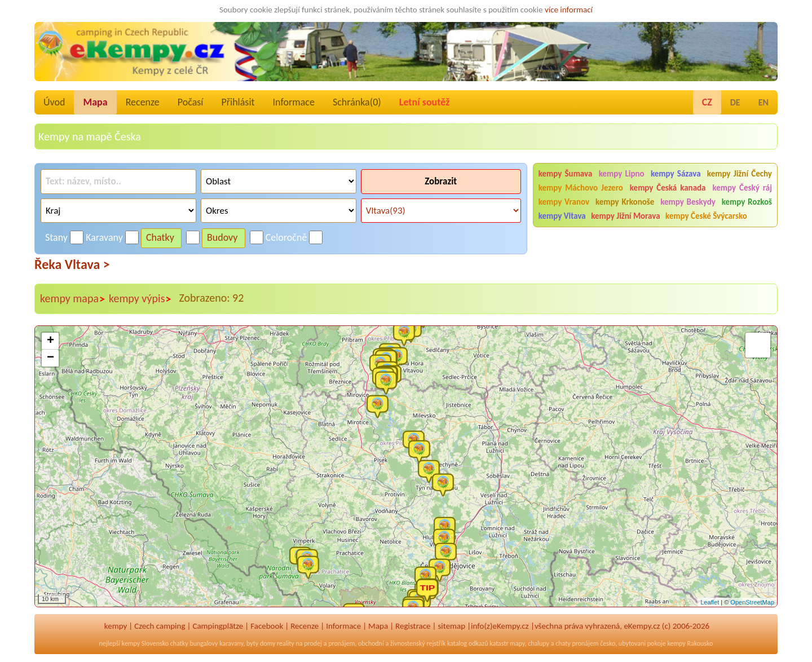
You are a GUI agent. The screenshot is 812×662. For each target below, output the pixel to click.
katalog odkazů (468, 643)
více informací (569, 10)
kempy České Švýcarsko (706, 216)
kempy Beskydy (688, 202)
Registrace (413, 626)
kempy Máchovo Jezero (581, 188)
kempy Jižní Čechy (740, 174)
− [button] (50, 358)
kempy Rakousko (690, 643)
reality (286, 643)
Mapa (95, 102)
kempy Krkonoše (625, 202)
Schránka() (357, 102)
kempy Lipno (622, 174)
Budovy (222, 237)
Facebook (267, 626)
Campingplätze (218, 626)
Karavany (104, 237)
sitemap (451, 626)
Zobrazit (441, 181)
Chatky (160, 237)
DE (735, 102)
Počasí (191, 102)
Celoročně (286, 237)
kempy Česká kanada (668, 188)
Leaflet (710, 602)
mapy (517, 643)
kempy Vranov (564, 202)
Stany (56, 237)
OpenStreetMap (752, 602)
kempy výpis (140, 299)
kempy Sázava (676, 174)
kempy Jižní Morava (625, 216)
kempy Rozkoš (747, 202)
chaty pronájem (577, 643)
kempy (116, 626)
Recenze (143, 102)
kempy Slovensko (145, 643)
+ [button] (50, 341)
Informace (294, 102)
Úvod (54, 102)
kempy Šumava (566, 174)
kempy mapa (73, 299)
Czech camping (160, 626)
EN (764, 102)
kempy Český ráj (742, 188)
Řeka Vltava (72, 264)
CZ (707, 102)
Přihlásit (238, 102)
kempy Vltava (562, 216)
